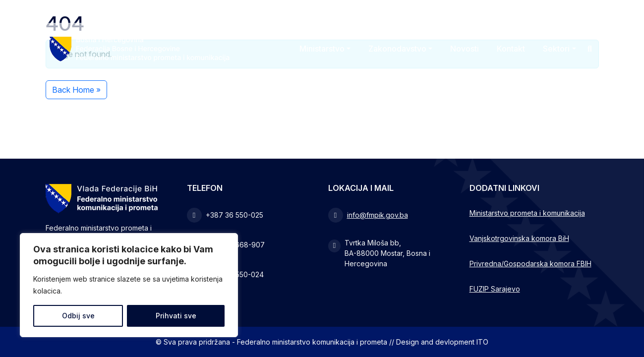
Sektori (556, 49)
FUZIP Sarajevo (495, 289)
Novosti (465, 49)
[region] (129, 285)
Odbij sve (78, 316)
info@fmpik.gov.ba (378, 215)
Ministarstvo (322, 49)
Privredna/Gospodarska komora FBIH (530, 264)
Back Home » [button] (76, 90)
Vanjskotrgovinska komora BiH (519, 238)
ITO (482, 342)
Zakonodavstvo (397, 49)
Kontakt (511, 49)
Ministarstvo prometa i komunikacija (527, 213)
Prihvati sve (176, 316)
